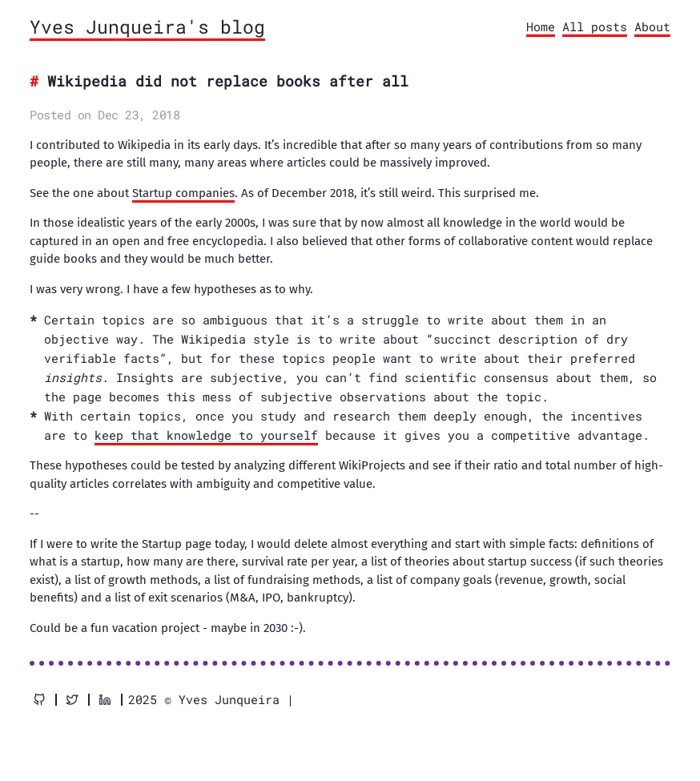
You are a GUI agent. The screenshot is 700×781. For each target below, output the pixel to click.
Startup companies (183, 193)
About (652, 26)
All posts (595, 26)
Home (541, 26)
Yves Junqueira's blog (147, 26)
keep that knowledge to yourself (206, 435)
